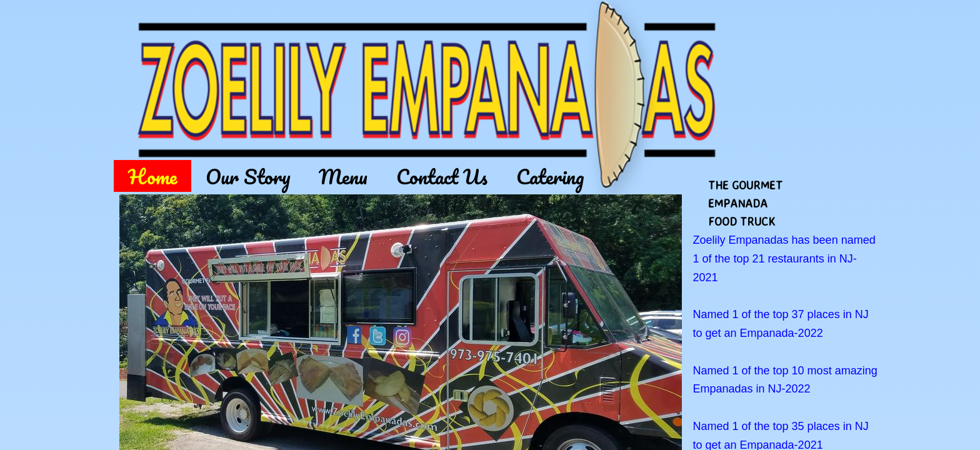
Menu (343, 176)
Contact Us (442, 176)
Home (152, 176)
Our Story (248, 176)
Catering (550, 176)
